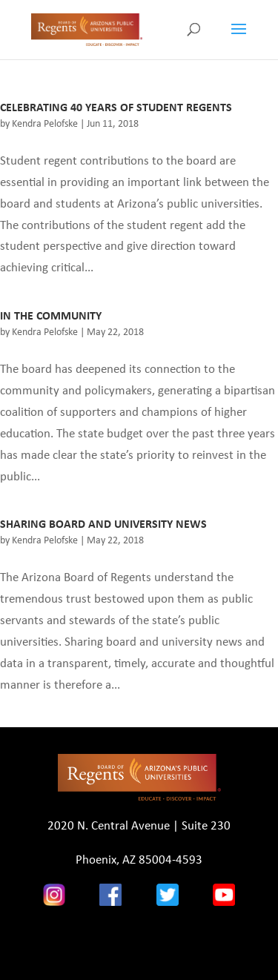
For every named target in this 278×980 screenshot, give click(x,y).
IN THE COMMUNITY (51, 315)
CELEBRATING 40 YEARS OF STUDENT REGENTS (116, 107)
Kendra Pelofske (45, 123)
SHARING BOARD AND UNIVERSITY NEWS (103, 524)
